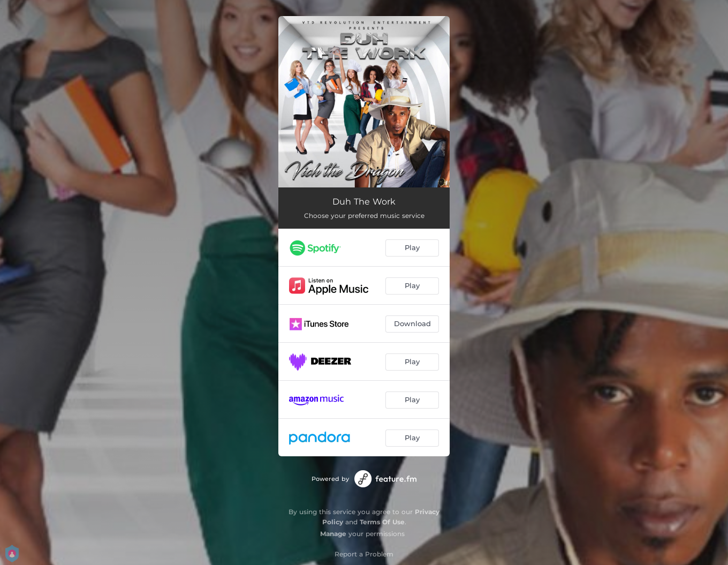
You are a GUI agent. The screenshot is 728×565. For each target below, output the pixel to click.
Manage (333, 534)
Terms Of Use (382, 522)
